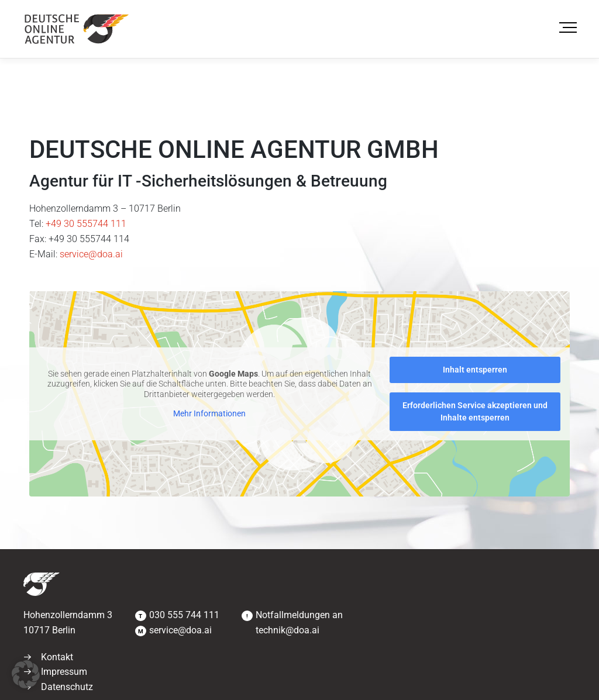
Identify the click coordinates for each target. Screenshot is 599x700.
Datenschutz (67, 687)
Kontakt (57, 657)
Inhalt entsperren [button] (475, 370)
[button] (26, 674)
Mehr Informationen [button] (209, 413)
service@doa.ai (91, 254)
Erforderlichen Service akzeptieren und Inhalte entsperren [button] (475, 411)
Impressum (64, 672)
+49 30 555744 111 (86, 224)
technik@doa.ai (288, 630)
